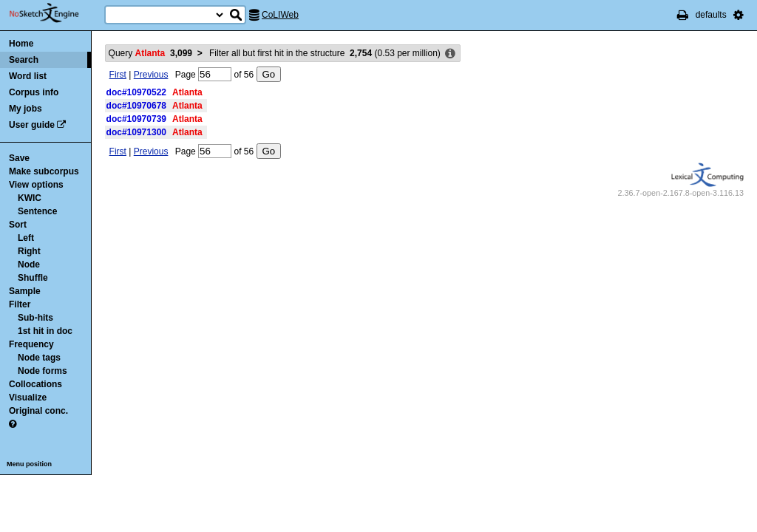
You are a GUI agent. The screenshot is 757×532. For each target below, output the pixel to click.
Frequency (31, 344)
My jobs (26, 109)
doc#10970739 (136, 119)
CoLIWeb (280, 15)
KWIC (30, 198)
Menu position (29, 464)
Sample (25, 291)
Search (24, 60)
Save (19, 158)
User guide (32, 125)
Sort (18, 225)
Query (150, 53)
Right (29, 251)
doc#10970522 (136, 92)
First (118, 75)
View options (36, 185)
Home (21, 44)
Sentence (37, 211)
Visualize (28, 398)
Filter (20, 304)
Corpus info (34, 92)
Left (26, 238)
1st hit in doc (45, 331)
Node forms (43, 371)
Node (29, 265)
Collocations (35, 384)
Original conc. (38, 411)
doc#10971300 (136, 132)
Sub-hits (35, 318)
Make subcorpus (44, 171)
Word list (28, 76)
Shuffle (33, 278)
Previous (151, 75)
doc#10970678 (136, 106)
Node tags (39, 358)
